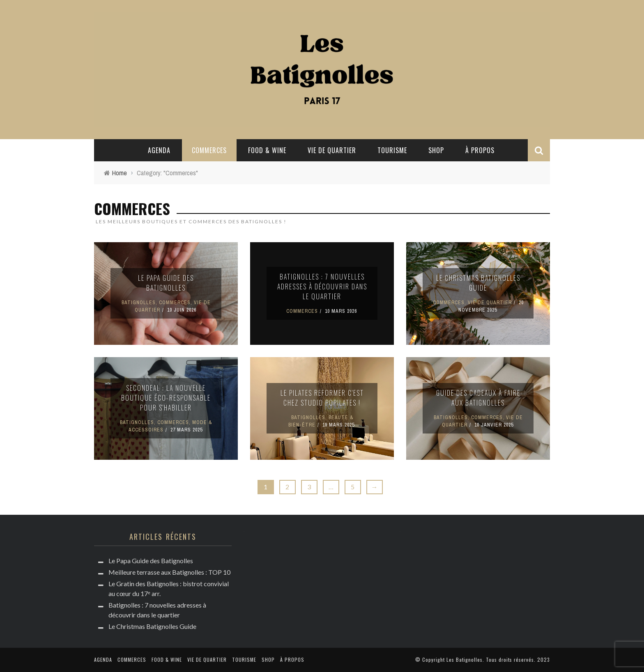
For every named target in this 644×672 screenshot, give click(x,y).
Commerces (209, 150)
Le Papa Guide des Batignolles (166, 283)
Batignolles (139, 303)
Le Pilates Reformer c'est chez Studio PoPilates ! (322, 398)
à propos (480, 150)
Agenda (159, 150)
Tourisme (392, 150)
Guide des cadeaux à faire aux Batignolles (478, 398)
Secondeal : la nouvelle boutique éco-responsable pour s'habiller (166, 398)
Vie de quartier (332, 150)
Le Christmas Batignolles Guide (478, 283)
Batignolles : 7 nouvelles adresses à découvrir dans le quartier (322, 287)
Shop (436, 150)
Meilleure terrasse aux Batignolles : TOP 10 (169, 572)
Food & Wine (267, 150)
